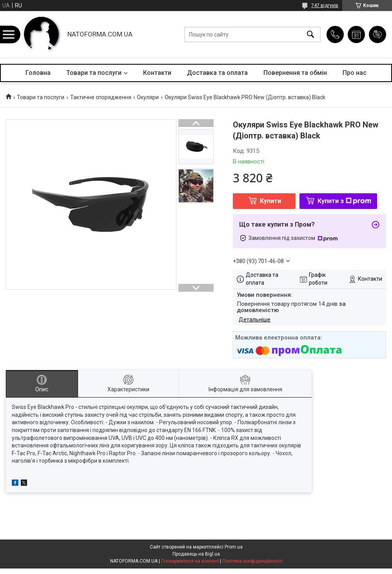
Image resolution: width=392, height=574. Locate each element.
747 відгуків (325, 5)
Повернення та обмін (295, 73)
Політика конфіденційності (252, 561)
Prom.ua (234, 547)
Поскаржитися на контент (190, 561)
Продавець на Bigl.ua (196, 554)
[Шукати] (310, 34)
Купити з (344, 201)
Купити (270, 201)
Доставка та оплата (217, 73)
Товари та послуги (94, 73)
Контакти (157, 73)
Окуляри (148, 97)
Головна (38, 73)
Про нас (355, 73)
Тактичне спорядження (101, 97)
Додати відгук (377, 35)
